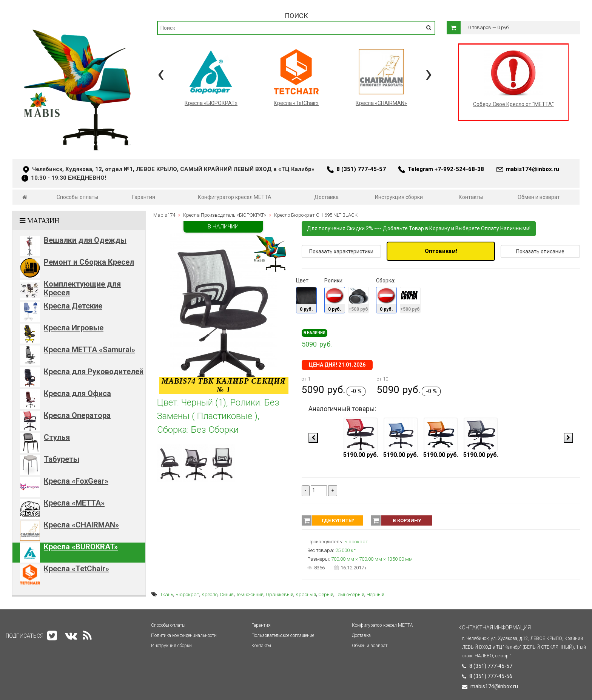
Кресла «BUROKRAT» (81, 547)
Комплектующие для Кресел (82, 288)
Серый (326, 594)
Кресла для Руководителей (94, 372)
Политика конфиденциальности (184, 635)
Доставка (326, 197)
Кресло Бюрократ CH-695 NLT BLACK (316, 215)
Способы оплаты (77, 197)
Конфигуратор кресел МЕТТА (235, 197)
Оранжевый (280, 594)
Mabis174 (164, 215)
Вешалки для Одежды (85, 240)
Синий (227, 594)
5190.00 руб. (361, 455)
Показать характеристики (341, 251)
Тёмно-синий (250, 594)
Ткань (167, 594)
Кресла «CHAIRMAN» (81, 525)
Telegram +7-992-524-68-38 (446, 169)
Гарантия (144, 197)
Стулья (57, 437)
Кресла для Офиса (77, 393)
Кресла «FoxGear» (76, 481)
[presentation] (161, 73)
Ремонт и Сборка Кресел (89, 262)
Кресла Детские (73, 306)
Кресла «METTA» (74, 503)
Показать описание (540, 251)
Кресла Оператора (77, 415)
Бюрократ (187, 594)
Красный (306, 594)
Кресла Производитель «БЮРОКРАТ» (225, 215)
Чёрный (375, 594)
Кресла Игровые (74, 328)
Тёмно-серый (350, 594)
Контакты (471, 197)
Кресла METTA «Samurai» (89, 350)
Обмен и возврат (539, 197)
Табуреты (62, 459)
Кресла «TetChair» (76, 569)
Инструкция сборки (399, 197)
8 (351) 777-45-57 (361, 169)
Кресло (210, 594)
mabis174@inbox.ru (533, 169)
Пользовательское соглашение (283, 635)
